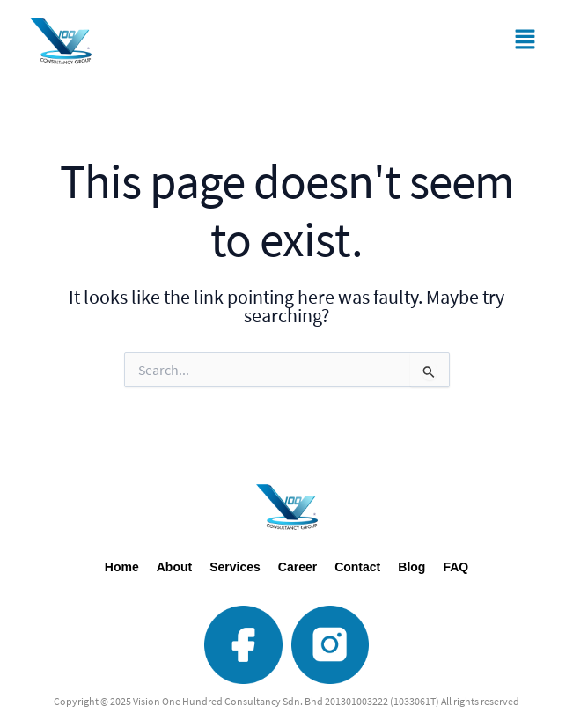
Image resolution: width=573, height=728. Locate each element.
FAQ (455, 567)
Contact (357, 567)
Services (235, 567)
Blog (411, 567)
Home (122, 567)
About (174, 567)
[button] (525, 41)
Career (298, 567)
